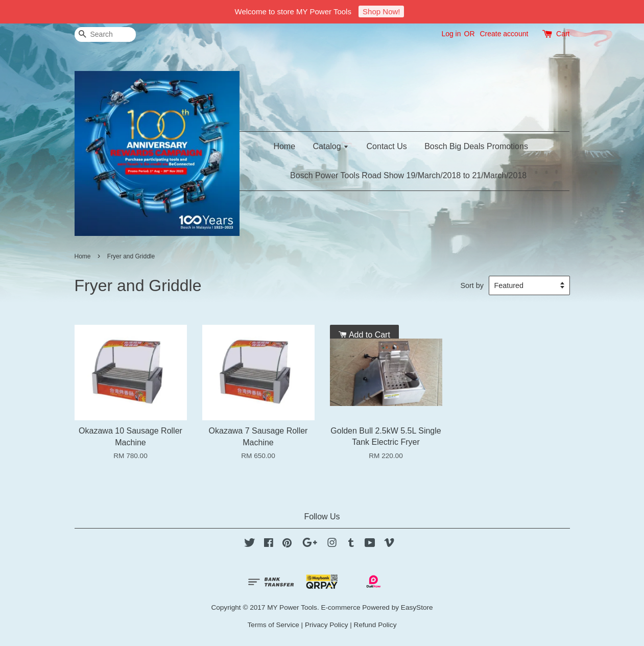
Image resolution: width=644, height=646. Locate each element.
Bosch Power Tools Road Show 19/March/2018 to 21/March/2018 (408, 175)
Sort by (472, 285)
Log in (451, 34)
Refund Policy (375, 625)
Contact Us (387, 146)
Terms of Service (273, 625)
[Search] (105, 34)
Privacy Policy (327, 625)
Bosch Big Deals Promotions (476, 146)
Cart (563, 34)
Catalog (331, 146)
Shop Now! (381, 11)
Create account (504, 34)
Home (284, 146)
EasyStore (417, 607)
